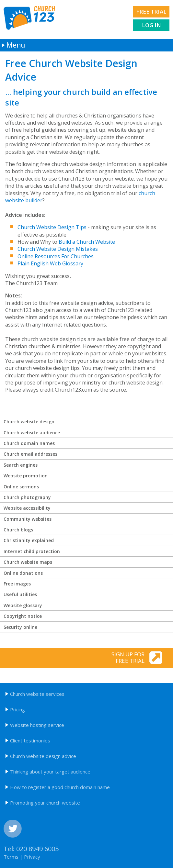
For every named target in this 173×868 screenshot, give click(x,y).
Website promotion (26, 476)
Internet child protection (32, 551)
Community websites (28, 519)
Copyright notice (23, 616)
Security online (20, 627)
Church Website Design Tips (52, 227)
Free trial (151, 11)
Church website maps (28, 562)
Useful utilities (20, 594)
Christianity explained (29, 540)
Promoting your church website (45, 803)
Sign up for (73, 657)
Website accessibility (27, 508)
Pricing (17, 709)
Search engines (21, 465)
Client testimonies (30, 740)
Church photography (27, 497)
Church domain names (29, 443)
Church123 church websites (29, 18)
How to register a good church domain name (60, 787)
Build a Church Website (87, 242)
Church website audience (32, 433)
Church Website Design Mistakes (58, 249)
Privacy (32, 857)
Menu (16, 45)
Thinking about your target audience (50, 772)
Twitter (13, 829)
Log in (151, 25)
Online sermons (21, 487)
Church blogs (18, 530)
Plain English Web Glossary (50, 263)
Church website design (29, 422)
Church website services (37, 694)
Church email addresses (30, 454)
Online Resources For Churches (56, 256)
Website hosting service (37, 725)
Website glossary (23, 605)
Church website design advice (43, 756)
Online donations (23, 573)
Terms (11, 857)
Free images (17, 584)
